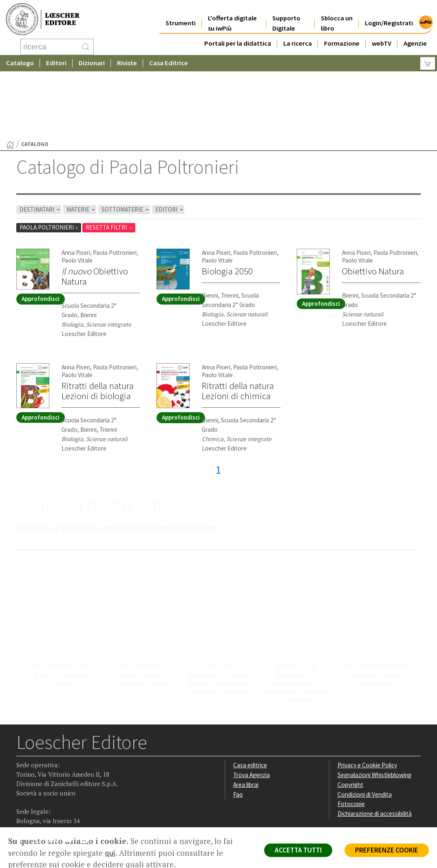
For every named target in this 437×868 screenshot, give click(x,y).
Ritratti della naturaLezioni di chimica (238, 326)
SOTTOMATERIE (126, 144)
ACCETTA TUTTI (298, 850)
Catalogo (20, 63)
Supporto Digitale (286, 17)
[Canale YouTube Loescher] (71, 776)
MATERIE (81, 144)
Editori (56, 63)
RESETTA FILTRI (110, 162)
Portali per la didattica (238, 37)
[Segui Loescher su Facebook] (23, 776)
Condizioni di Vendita (365, 729)
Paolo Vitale (77, 195)
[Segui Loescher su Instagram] (39, 776)
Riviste (127, 63)
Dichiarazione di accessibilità (375, 748)
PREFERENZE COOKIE (387, 850)
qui (110, 853)
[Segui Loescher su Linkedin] (55, 776)
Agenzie (415, 37)
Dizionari (92, 63)
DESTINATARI (40, 144)
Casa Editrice (169, 63)
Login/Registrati (389, 17)
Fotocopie (351, 739)
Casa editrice (250, 700)
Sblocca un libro (337, 17)
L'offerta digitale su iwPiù (232, 17)
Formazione (342, 37)
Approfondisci (41, 233)
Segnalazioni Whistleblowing (374, 710)
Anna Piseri (76, 187)
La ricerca (298, 37)
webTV (382, 37)
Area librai (246, 719)
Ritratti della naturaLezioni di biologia (98, 326)
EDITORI (170, 144)
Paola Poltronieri (50, 162)
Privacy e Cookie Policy (367, 700)
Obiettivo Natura (95, 211)
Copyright (350, 719)
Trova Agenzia (252, 710)
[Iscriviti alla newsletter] (87, 775)
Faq (238, 729)
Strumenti (181, 17)
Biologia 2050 (227, 206)
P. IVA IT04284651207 (44, 809)
